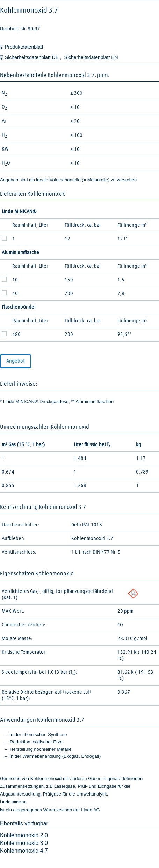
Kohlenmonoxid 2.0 (24, 835)
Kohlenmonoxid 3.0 (24, 843)
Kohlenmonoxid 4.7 (24, 851)
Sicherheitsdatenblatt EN (91, 57)
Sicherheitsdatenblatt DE (32, 57)
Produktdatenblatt (24, 47)
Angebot (16, 361)
